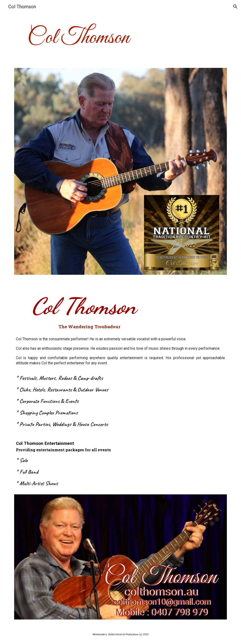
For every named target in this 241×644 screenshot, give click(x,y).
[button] (235, 7)
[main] (121, 38)
